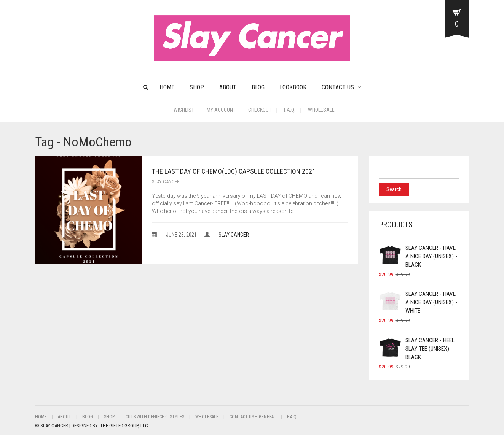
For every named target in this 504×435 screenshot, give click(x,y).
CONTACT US (338, 87)
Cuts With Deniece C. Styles (155, 417)
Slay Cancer (166, 182)
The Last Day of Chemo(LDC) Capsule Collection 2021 (234, 171)
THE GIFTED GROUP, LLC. (125, 426)
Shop (197, 87)
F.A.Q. (290, 110)
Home (41, 417)
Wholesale (321, 110)
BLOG (258, 87)
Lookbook (293, 87)
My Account (221, 110)
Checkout (260, 110)
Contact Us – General (253, 417)
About (228, 87)
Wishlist (184, 110)
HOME (167, 87)
